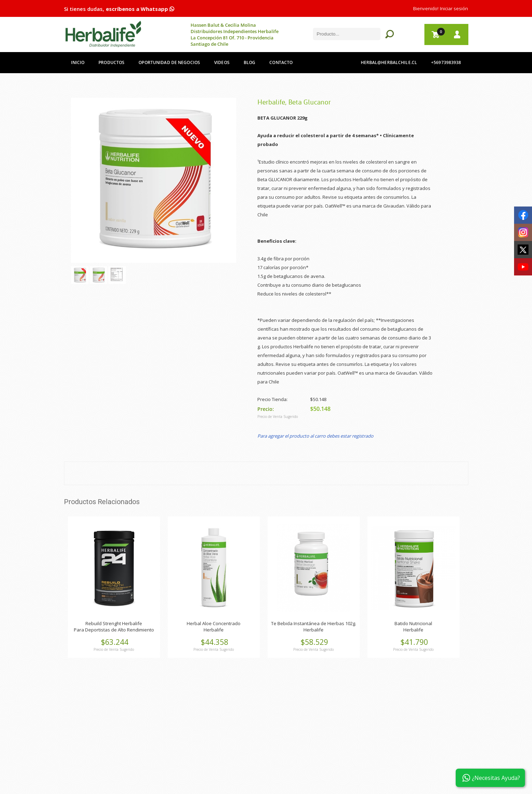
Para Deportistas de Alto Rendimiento (114, 630)
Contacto (281, 62)
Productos (111, 62)
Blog (249, 62)
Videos (222, 62)
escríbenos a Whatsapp (140, 9)
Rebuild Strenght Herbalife (114, 623)
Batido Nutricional (413, 623)
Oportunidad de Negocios (169, 62)
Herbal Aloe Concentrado (214, 623)
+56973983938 (446, 62)
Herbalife (214, 630)
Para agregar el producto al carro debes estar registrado (315, 436)
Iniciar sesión (454, 8)
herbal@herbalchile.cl (389, 62)
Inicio (78, 62)
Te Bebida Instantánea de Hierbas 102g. (314, 623)
